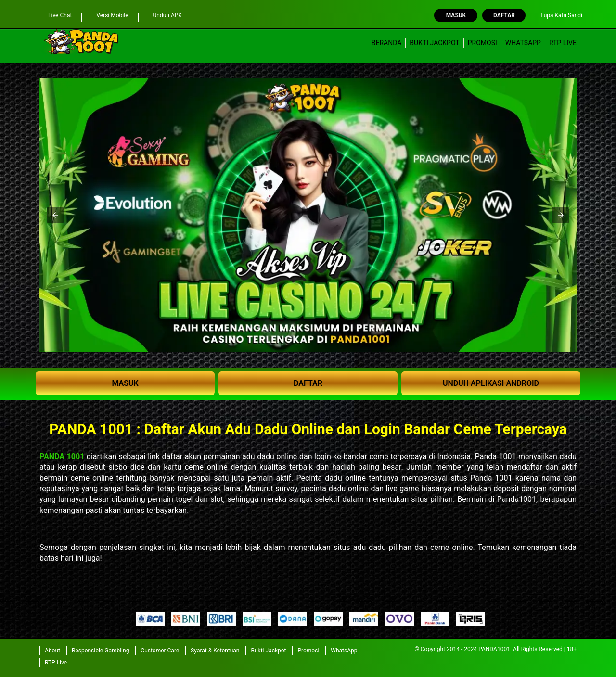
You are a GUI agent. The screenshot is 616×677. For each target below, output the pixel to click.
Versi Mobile (107, 14)
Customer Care (160, 651)
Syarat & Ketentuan (215, 651)
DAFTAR (308, 383)
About (52, 651)
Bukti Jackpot (434, 43)
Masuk (456, 15)
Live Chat (55, 14)
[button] (55, 215)
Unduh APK (163, 14)
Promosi (482, 43)
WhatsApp (523, 43)
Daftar (504, 15)
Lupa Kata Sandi (561, 15)
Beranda (387, 43)
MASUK (125, 383)
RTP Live (563, 43)
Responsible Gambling (100, 651)
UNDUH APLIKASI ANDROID (491, 383)
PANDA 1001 (62, 456)
